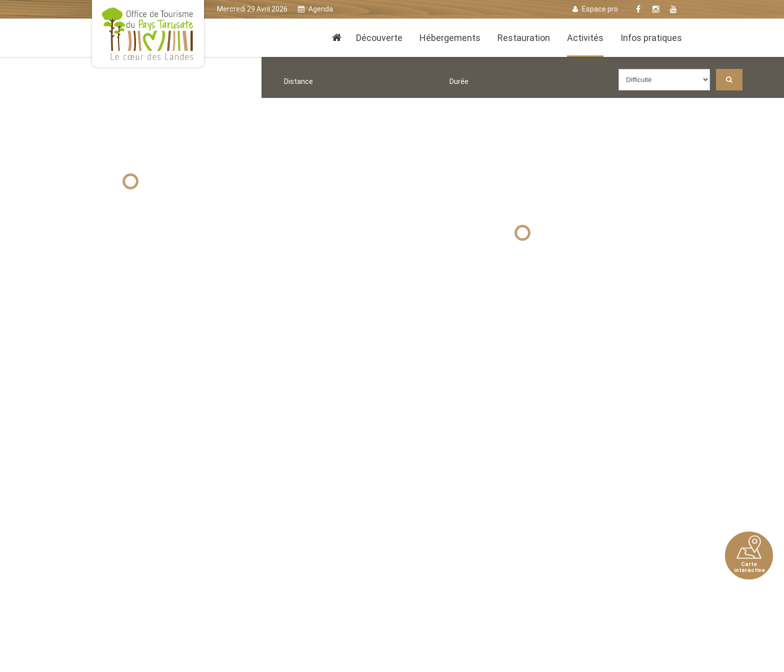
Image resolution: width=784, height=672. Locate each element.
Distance (298, 81)
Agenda (315, 9)
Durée (459, 81)
